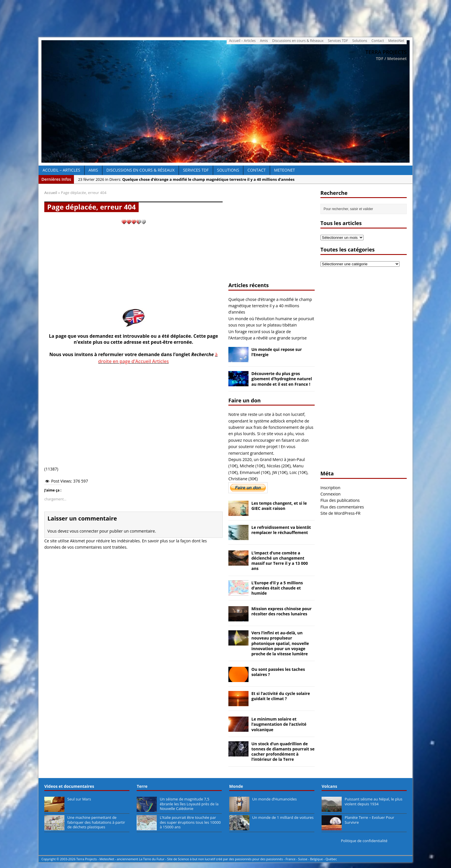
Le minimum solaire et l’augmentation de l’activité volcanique (279, 724)
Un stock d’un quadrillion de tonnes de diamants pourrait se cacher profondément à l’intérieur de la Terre (283, 752)
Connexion (330, 494)
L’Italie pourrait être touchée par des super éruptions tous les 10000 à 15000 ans (190, 822)
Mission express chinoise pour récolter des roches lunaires (281, 611)
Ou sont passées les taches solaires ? (278, 672)
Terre (142, 786)
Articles (160, 361)
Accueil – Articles (242, 41)
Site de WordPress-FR (340, 513)
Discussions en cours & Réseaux (298, 41)
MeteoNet (396, 41)
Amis (264, 41)
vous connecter (84, 531)
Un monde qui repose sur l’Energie (277, 352)
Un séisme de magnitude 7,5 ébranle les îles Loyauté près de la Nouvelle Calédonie (189, 804)
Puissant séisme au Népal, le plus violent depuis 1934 (373, 801)
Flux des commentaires (342, 507)
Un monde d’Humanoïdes (275, 799)
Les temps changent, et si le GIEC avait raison (279, 506)
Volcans (329, 786)
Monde (236, 786)
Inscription (330, 488)
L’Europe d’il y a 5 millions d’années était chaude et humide (277, 588)
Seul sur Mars (79, 799)
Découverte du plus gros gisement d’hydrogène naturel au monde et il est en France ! (282, 379)
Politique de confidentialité (364, 841)
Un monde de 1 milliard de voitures (283, 817)
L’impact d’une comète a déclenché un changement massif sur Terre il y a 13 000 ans (280, 561)
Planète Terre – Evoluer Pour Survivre (369, 820)
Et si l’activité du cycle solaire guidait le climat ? (281, 696)
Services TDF (338, 41)
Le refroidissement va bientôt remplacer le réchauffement (281, 530)
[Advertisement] (225, 17)
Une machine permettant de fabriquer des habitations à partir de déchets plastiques (96, 822)
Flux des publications (340, 500)
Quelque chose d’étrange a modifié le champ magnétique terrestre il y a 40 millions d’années (270, 306)
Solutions (360, 41)
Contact (378, 41)
